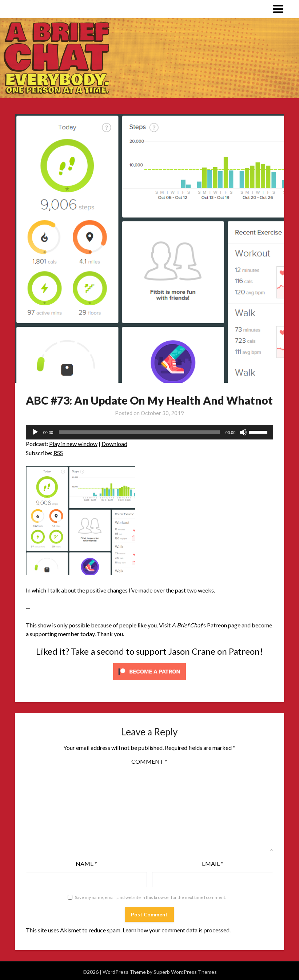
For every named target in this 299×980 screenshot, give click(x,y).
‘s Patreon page (206, 625)
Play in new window (73, 444)
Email (213, 863)
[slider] (139, 432)
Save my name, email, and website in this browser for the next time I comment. (151, 897)
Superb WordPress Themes (185, 972)
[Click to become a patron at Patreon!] (149, 681)
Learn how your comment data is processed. (177, 930)
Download (114, 444)
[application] (150, 432)
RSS (58, 453)
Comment (149, 761)
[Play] (35, 432)
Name (86, 863)
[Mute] (243, 432)
